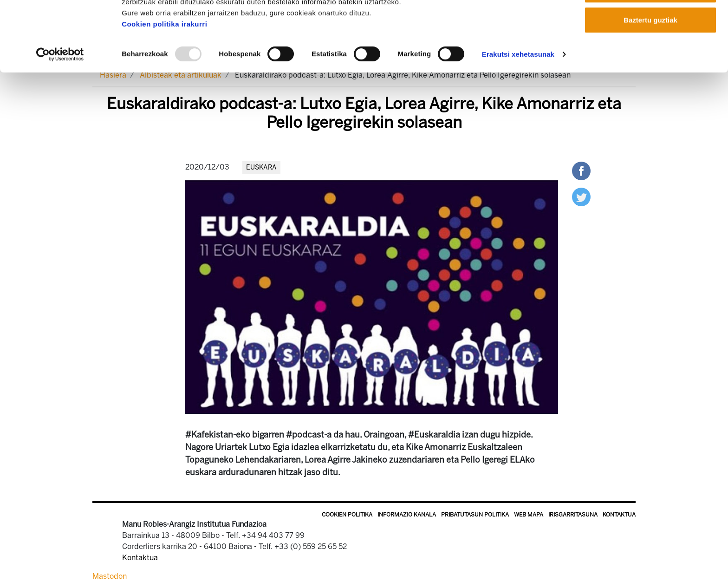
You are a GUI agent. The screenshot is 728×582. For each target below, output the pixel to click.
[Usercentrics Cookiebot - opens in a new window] (60, 120)
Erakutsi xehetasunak (518, 120)
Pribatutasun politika (475, 515)
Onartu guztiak (650, 24)
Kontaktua (619, 515)
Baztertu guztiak (650, 85)
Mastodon (110, 576)
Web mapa (529, 515)
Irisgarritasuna (573, 515)
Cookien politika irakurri (164, 89)
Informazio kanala (407, 515)
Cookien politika (347, 515)
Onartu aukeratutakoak (650, 55)
